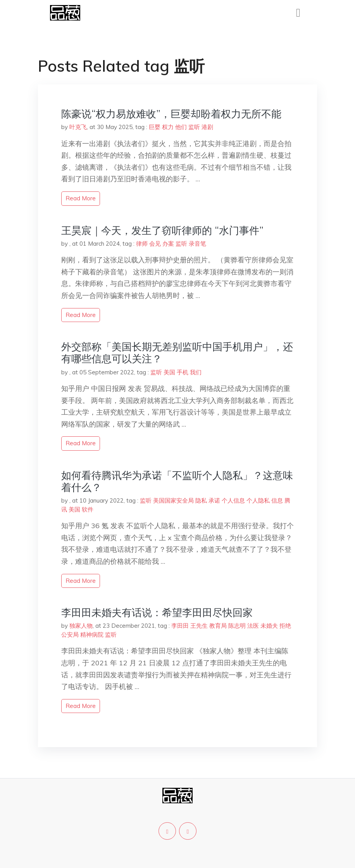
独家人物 (81, 626)
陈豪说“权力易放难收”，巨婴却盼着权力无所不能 (171, 114)
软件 (88, 509)
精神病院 (92, 635)
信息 (277, 500)
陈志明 (237, 626)
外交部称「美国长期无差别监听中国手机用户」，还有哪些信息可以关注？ (177, 353)
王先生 (199, 626)
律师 (142, 244)
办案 (168, 244)
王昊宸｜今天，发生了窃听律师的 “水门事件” (162, 230)
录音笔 (197, 244)
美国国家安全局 (173, 500)
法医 (253, 626)
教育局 (218, 626)
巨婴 (155, 127)
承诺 (214, 500)
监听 (194, 127)
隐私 (201, 500)
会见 (155, 244)
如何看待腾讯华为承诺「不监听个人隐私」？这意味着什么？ (177, 481)
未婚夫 (269, 626)
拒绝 (285, 626)
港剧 (207, 127)
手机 (183, 372)
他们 (181, 127)
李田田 (180, 626)
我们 (196, 372)
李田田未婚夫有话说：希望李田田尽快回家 (157, 612)
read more (81, 198)
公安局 (70, 635)
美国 (169, 372)
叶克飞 (78, 127)
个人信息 (233, 500)
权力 (168, 127)
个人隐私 (258, 500)
